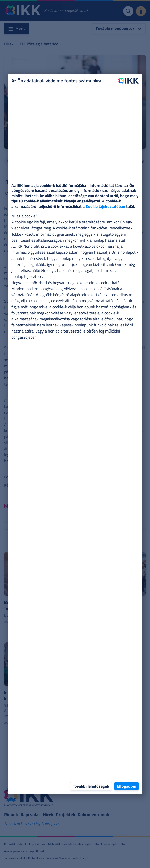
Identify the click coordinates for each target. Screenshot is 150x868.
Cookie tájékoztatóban (105, 206)
